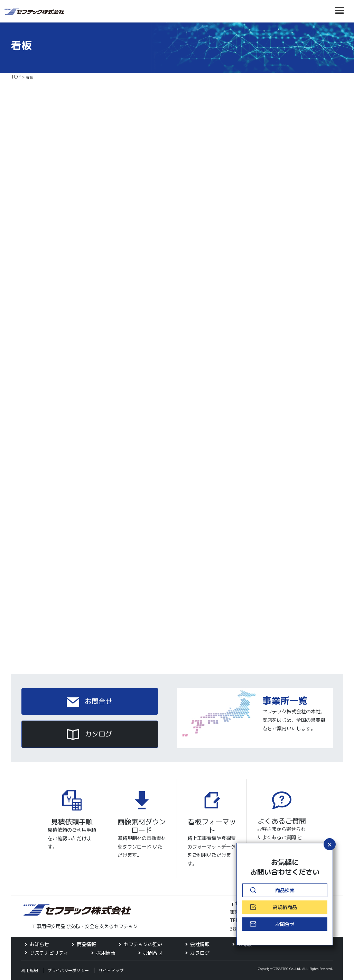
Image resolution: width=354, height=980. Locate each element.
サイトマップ (111, 970)
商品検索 (285, 890)
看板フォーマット (212, 826)
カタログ (90, 734)
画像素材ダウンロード (142, 826)
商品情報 (86, 944)
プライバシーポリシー (68, 970)
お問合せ (90, 702)
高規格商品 (285, 907)
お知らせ (39, 944)
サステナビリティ (49, 953)
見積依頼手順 (72, 822)
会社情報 (200, 944)
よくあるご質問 (282, 821)
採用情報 (106, 953)
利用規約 (29, 970)
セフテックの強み (143, 944)
